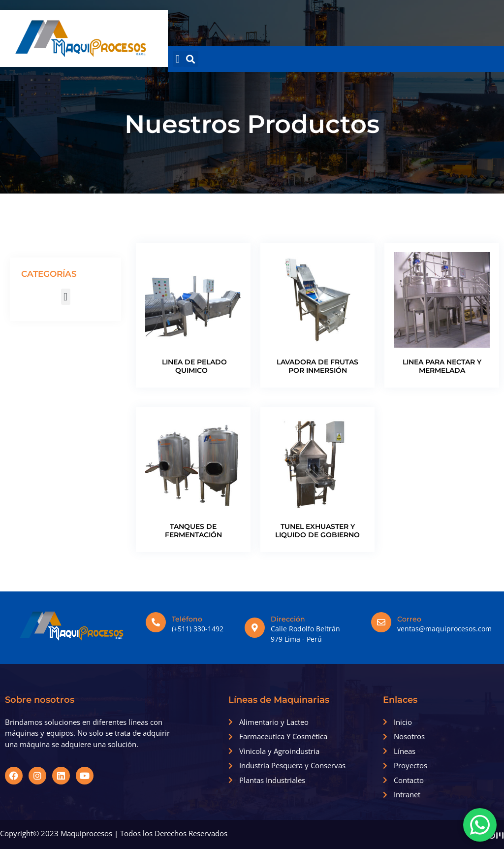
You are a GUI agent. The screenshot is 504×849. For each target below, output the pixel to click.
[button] (177, 59)
